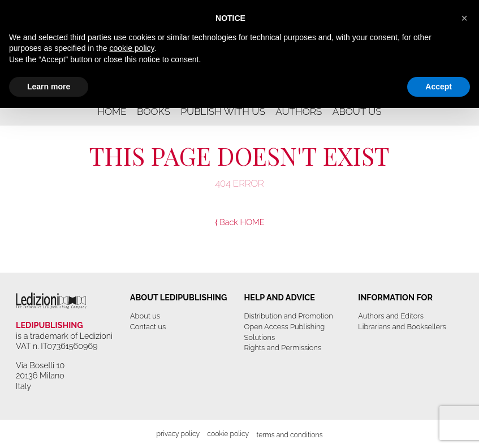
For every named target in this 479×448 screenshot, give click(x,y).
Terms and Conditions (289, 435)
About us (357, 111)
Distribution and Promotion (289, 316)
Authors (299, 111)
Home (112, 111)
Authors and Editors (391, 316)
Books (154, 111)
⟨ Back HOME (240, 222)
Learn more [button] (49, 87)
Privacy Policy (178, 434)
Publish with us (223, 111)
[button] (464, 18)
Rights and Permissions (283, 348)
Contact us (148, 327)
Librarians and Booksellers (402, 327)
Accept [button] (439, 87)
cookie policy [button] (131, 48)
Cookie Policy (228, 434)
